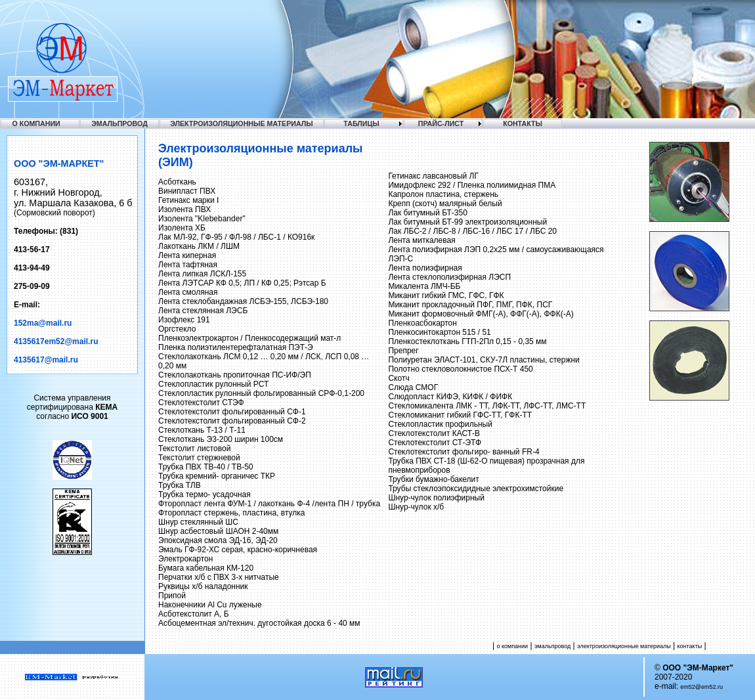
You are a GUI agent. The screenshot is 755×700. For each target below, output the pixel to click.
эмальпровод (552, 646)
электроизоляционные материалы (624, 646)
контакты (690, 646)
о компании (512, 646)
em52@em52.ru (701, 687)
